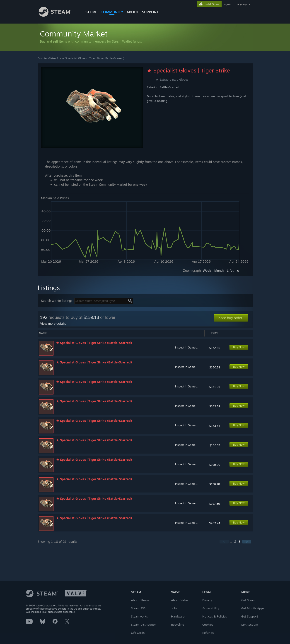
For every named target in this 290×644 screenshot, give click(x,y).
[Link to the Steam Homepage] (58, 16)
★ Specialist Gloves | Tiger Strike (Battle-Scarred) (93, 58)
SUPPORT (150, 12)
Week (207, 270)
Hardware (178, 616)
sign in (228, 4)
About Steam (140, 600)
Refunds (208, 633)
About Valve (179, 600)
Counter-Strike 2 (48, 58)
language (242, 4)
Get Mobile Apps (253, 608)
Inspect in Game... (186, 347)
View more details (53, 323)
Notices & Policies (215, 616)
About (133, 12)
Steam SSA (138, 608)
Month (219, 270)
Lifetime (233, 270)
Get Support (250, 616)
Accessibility (211, 608)
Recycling (178, 625)
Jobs (174, 608)
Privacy (207, 600)
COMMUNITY (112, 12)
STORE (91, 12)
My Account (250, 625)
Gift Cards (138, 633)
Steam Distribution (144, 625)
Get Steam (248, 600)
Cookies (208, 625)
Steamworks (139, 616)
